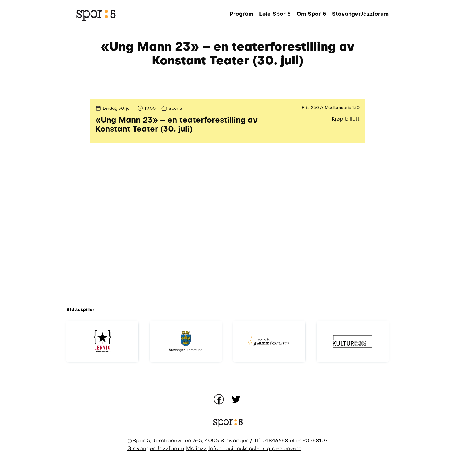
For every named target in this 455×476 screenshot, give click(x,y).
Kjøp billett (346, 119)
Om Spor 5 (311, 14)
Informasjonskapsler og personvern (255, 449)
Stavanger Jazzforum (156, 449)
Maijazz (196, 449)
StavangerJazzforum (360, 14)
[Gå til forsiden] (95, 15)
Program (241, 14)
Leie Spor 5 (275, 14)
